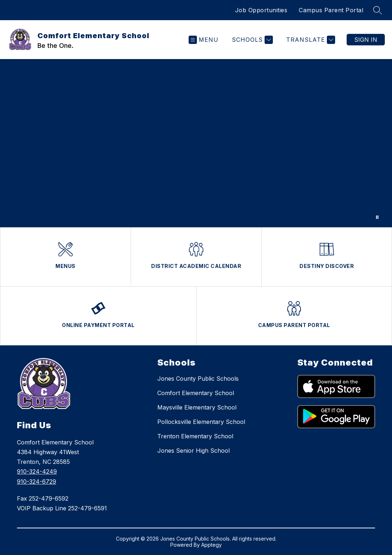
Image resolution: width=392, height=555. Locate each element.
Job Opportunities (261, 10)
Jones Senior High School (193, 451)
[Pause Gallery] (377, 217)
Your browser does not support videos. (196, 143)
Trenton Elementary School (195, 436)
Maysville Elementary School (197, 407)
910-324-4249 (37, 471)
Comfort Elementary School (196, 393)
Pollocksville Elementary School (201, 422)
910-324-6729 (37, 482)
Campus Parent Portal (331, 10)
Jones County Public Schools (198, 379)
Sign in (366, 40)
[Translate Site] (310, 40)
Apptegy (211, 545)
